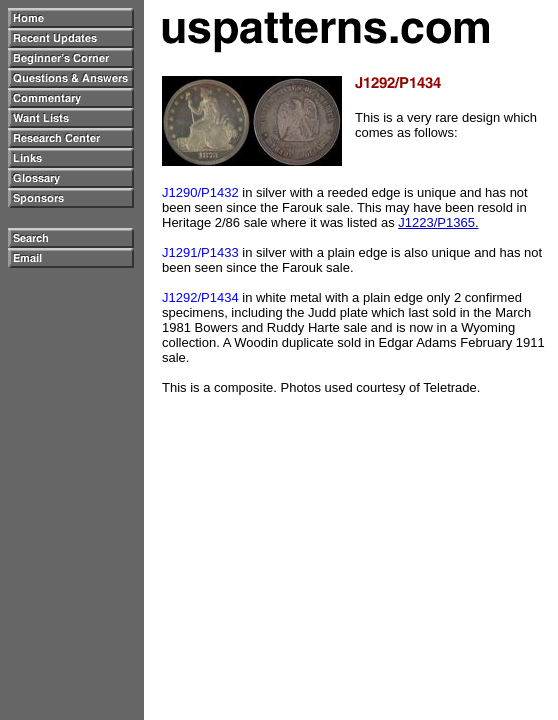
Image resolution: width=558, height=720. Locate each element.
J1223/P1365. (438, 222)
